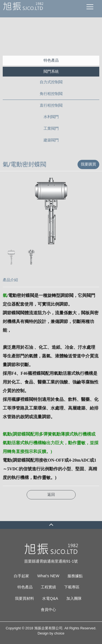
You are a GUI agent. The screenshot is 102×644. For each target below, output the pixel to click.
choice (59, 633)
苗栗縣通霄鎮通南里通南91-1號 (51, 561)
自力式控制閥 (51, 82)
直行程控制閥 (51, 105)
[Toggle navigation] (90, 7)
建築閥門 (51, 140)
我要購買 (88, 164)
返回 (51, 494)
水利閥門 (51, 117)
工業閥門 (51, 128)
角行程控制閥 (51, 94)
